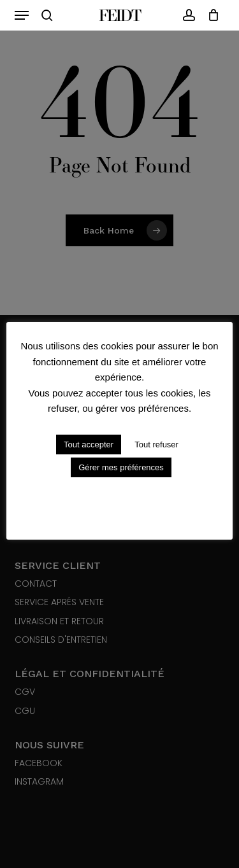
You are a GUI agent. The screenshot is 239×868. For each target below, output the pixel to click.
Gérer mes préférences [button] (121, 467)
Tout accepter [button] (89, 444)
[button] (22, 15)
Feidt (119, 15)
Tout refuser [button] (156, 444)
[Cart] (211, 15)
